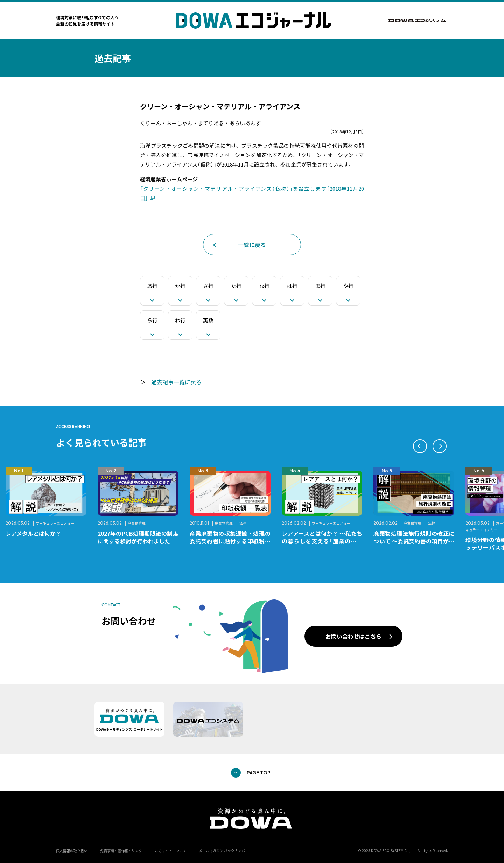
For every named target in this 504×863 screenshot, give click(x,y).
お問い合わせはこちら (353, 636)
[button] (420, 446)
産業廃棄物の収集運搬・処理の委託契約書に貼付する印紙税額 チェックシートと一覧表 (233, 541)
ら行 (152, 320)
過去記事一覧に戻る (176, 382)
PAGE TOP (259, 773)
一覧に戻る (252, 245)
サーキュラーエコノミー (55, 523)
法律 (243, 523)
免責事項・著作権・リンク (121, 851)
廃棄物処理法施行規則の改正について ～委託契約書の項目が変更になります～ (414, 541)
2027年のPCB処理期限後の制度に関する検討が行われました (138, 537)
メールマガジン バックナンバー (224, 851)
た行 (236, 286)
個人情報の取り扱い (72, 851)
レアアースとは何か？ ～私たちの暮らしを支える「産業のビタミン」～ (322, 541)
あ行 (152, 286)
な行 (264, 286)
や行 (348, 286)
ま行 (320, 286)
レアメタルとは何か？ (33, 533)
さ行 (208, 286)
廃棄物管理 (136, 523)
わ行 (180, 320)
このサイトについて (170, 851)
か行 (180, 286)
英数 (208, 320)
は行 (292, 286)
